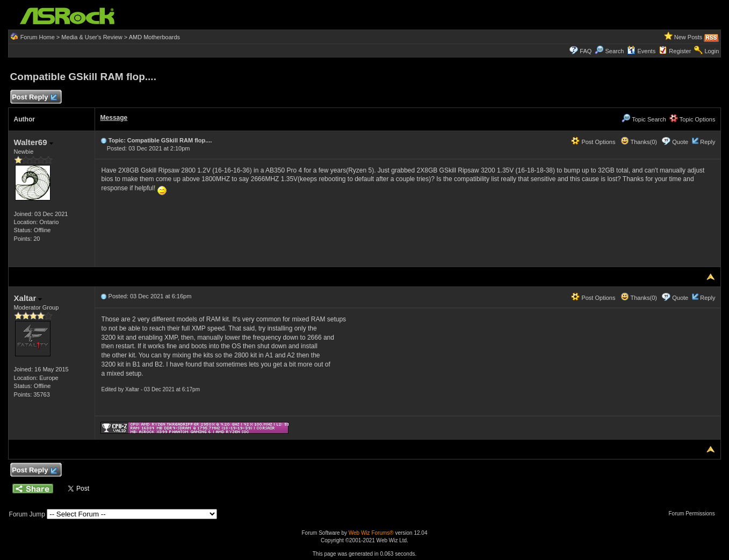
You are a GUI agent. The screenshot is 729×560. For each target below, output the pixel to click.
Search (614, 51)
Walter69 (34, 142)
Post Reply (34, 98)
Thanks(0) (639, 142)
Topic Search (644, 119)
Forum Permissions (695, 514)
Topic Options (692, 119)
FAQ (586, 51)
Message (114, 118)
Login (712, 51)
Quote (680, 142)
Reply (708, 142)
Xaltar (28, 298)
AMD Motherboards (154, 37)
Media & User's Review (92, 37)
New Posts (688, 37)
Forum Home (38, 37)
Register (680, 51)
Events (641, 51)
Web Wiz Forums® (371, 533)
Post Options (593, 142)
